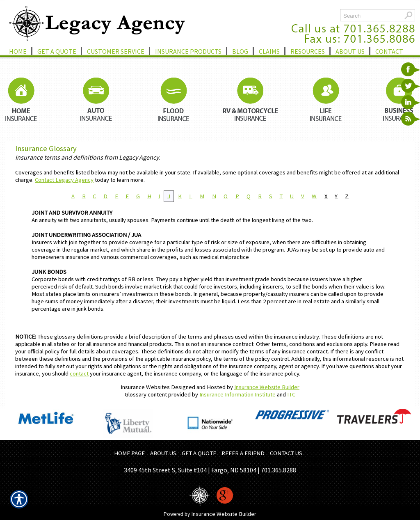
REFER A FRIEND (243, 453)
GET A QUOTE (199, 453)
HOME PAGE (129, 453)
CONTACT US (286, 453)
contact (79, 373)
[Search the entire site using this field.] (371, 16)
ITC (291, 394)
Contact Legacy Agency (64, 180)
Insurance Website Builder (267, 387)
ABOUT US (163, 453)
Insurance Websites (145, 387)
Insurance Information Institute (237, 394)
